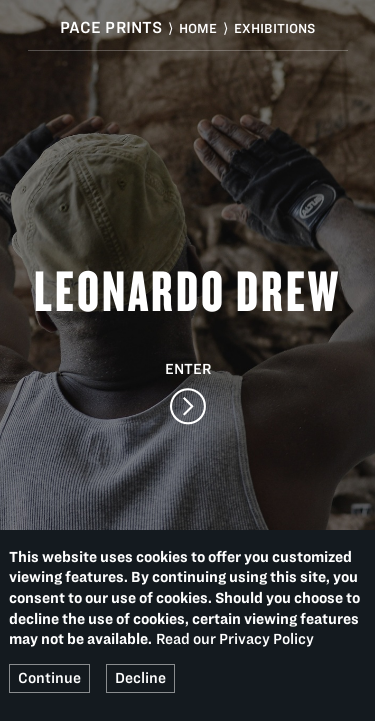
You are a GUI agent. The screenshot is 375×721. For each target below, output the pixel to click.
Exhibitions (274, 28)
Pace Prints (111, 27)
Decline (140, 678)
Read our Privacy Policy (235, 639)
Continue (49, 678)
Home (198, 28)
